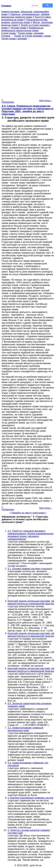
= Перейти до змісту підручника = (28, 513)
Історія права (9, 33)
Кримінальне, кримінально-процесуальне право (23, 29)
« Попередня (8, 101)
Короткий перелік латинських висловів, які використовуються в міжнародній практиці (31, 602)
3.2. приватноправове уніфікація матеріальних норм (26, 729)
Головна (6, 36)
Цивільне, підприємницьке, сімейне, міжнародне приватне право (26, 16)
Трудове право (18, 28)
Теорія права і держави (31, 33)
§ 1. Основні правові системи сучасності (30, 569)
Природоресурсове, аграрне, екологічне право (25, 21)
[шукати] (35, 6)
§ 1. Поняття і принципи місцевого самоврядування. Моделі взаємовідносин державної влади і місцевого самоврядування (31, 535)
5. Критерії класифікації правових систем (30, 798)
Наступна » (45, 101)
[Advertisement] (28, 68)
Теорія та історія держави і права (32, 36)
